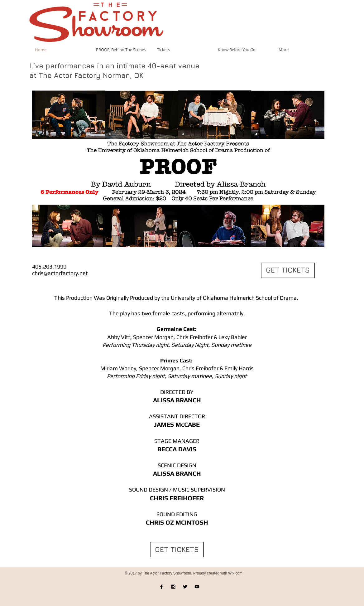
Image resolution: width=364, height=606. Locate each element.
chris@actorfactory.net (60, 273)
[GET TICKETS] (288, 270)
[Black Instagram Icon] (173, 587)
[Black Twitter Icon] (185, 587)
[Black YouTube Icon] (197, 587)
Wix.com (235, 573)
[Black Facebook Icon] (161, 587)
